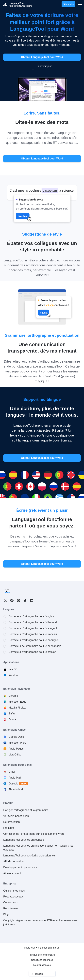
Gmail (12, 772)
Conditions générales (42, 960)
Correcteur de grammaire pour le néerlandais (35, 646)
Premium (9, 828)
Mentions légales (42, 965)
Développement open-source (20, 867)
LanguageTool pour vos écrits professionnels (29, 856)
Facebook (12, 600)
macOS (13, 669)
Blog (6, 914)
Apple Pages (16, 749)
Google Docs (16, 737)
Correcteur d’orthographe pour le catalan (32, 652)
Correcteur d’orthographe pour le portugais (34, 640)
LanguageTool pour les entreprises (24, 840)
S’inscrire (68, 4)
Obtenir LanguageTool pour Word (42, 57)
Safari (12, 714)
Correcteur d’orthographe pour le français (33, 634)
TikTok (25, 600)
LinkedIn (32, 600)
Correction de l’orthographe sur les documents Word (34, 834)
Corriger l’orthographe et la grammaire (26, 810)
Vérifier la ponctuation (16, 816)
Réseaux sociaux (13, 897)
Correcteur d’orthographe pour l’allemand (33, 622)
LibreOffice (15, 755)
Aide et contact (12, 873)
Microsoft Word (17, 743)
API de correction (13, 861)
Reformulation (12, 822)
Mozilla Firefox (17, 708)
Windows (14, 675)
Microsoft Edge (17, 702)
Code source (11, 902)
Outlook (18, 784)
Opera (12, 719)
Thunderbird (16, 789)
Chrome (13, 696)
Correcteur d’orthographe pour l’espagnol (33, 628)
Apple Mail (15, 778)
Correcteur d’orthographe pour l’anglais (32, 616)
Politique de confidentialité (42, 955)
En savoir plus (42, 66)
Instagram (18, 600)
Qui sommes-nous (14, 891)
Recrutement (11, 908)
